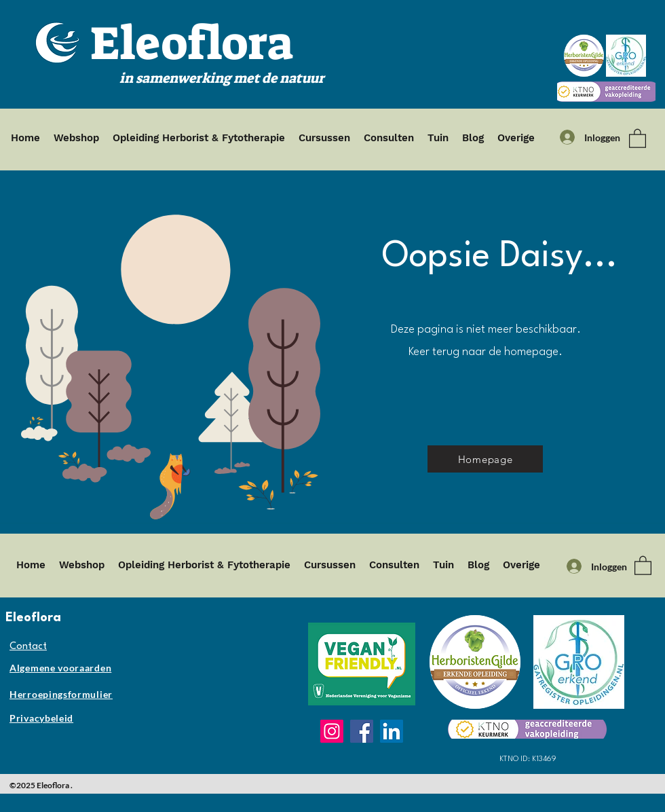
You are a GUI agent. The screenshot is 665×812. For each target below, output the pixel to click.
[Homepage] (485, 459)
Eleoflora (192, 43)
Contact (28, 647)
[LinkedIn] (392, 731)
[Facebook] (362, 731)
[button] (638, 138)
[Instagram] (332, 731)
